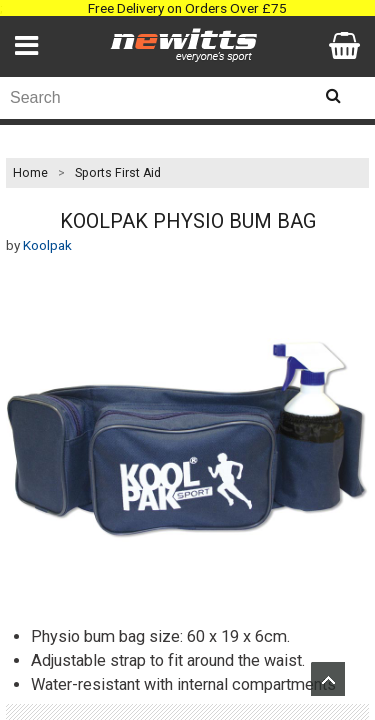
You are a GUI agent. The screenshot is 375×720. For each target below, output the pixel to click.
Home (30, 173)
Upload (328, 679)
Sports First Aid (118, 173)
